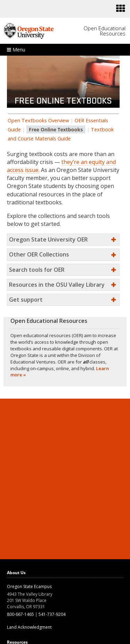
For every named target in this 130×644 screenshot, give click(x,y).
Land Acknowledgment (29, 627)
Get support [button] (26, 300)
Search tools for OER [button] (37, 270)
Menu (16, 50)
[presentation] (120, 9)
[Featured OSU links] (121, 9)
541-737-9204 (52, 614)
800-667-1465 (20, 614)
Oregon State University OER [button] (48, 239)
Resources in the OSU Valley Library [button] (57, 285)
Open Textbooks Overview (38, 120)
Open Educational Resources (105, 31)
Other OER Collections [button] (39, 254)
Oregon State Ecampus (29, 586)
